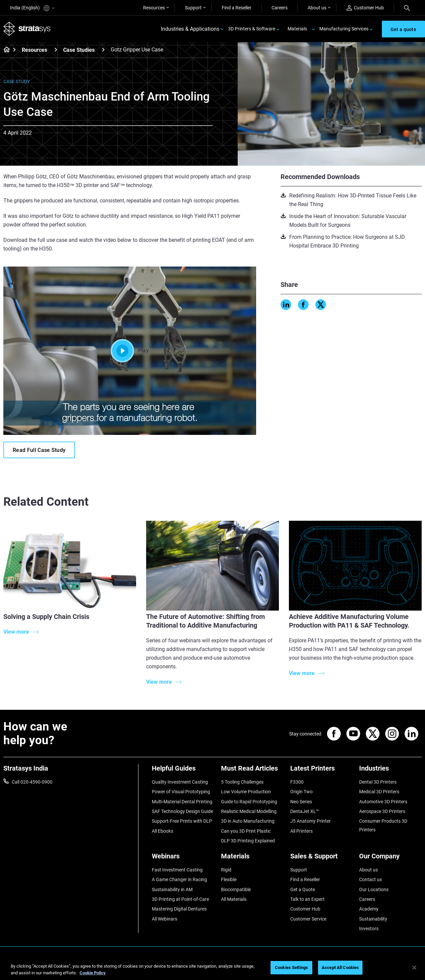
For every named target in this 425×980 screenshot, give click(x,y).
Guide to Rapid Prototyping (249, 802)
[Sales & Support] (322, 859)
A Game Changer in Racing (179, 879)
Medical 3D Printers (379, 792)
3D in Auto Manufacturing (248, 821)
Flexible (229, 879)
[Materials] (252, 859)
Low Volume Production (246, 792)
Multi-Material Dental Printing (182, 802)
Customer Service (308, 919)
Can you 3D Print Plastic (246, 831)
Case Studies (79, 50)
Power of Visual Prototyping (181, 792)
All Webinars (165, 919)
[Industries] (390, 771)
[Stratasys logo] (27, 29)
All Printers (301, 831)
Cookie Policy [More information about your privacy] (93, 973)
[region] (213, 968)
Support (193, 8)
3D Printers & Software (252, 29)
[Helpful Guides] (183, 771)
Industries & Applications (190, 29)
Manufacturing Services (344, 29)
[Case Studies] (103, 50)
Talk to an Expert (307, 899)
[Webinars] (183, 859)
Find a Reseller (237, 8)
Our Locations (374, 889)
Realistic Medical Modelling (249, 811)
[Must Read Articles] (252, 771)
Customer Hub (365, 8)
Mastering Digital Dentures (179, 909)
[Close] (414, 968)
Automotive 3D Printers (383, 802)
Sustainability (373, 919)
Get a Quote (303, 889)
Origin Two (301, 792)
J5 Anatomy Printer (310, 821)
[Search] (407, 8)
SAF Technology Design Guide (182, 811)
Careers (280, 8)
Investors (369, 929)
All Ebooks (163, 831)
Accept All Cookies (340, 967)
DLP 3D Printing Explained (248, 841)
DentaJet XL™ (305, 811)
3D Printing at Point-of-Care (180, 899)
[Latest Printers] (322, 771)
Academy (369, 909)
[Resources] (56, 50)
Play (130, 351)
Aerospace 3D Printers (382, 811)
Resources (154, 8)
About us (317, 8)
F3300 (297, 782)
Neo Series (301, 802)
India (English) (32, 8)
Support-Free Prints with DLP (182, 821)
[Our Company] (390, 859)
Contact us (370, 879)
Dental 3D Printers (378, 782)
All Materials (234, 899)
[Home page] (5, 50)
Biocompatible (236, 889)
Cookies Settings (291, 967)
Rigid (226, 870)
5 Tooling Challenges (242, 782)
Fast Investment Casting (177, 870)
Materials (297, 29)
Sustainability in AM (172, 889)
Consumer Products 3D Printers (383, 825)
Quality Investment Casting (180, 782)
